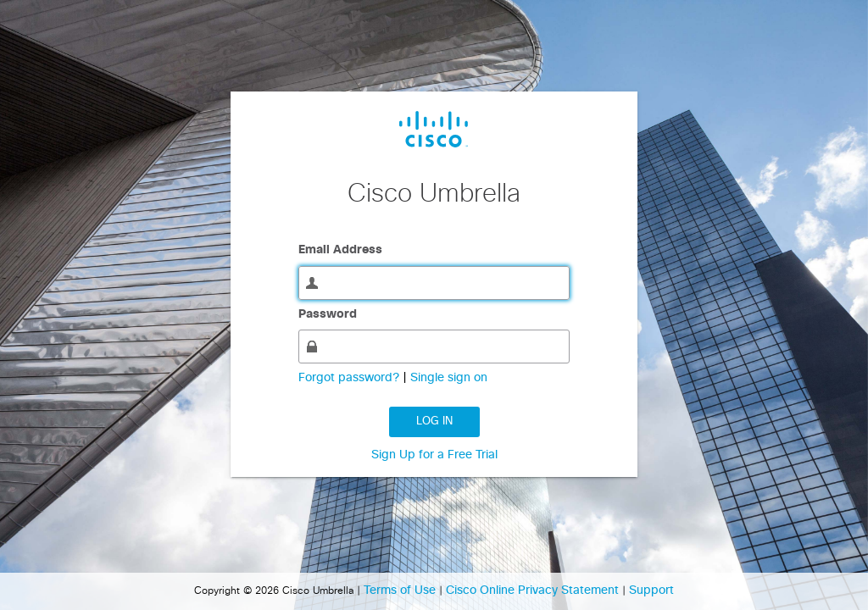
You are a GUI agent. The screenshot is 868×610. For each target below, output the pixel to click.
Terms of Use (401, 591)
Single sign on (449, 378)
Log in (434, 421)
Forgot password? (351, 378)
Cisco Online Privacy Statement (534, 591)
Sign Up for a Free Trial (434, 455)
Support (651, 591)
